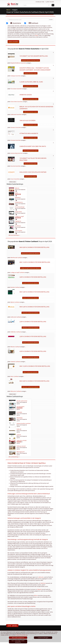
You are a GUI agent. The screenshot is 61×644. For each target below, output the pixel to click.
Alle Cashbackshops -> (14, 457)
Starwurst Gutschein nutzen (31, 125)
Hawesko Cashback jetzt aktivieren (31, 357)
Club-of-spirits (19, 231)
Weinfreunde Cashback (16, 258)
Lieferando (41, 577)
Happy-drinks (18, 212)
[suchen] (49, 5)
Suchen (51, 20)
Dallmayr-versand (21, 446)
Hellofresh (43, 583)
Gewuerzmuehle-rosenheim (24, 423)
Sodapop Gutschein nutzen (31, 73)
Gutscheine (14, 23)
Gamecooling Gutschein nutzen (31, 151)
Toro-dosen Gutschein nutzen (30, 86)
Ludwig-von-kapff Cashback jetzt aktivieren (30, 268)
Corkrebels (19, 412)
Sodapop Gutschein (16, 76)
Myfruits (17, 188)
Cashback (32, 23)
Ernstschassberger (20, 207)
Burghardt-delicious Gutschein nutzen (30, 60)
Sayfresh (19, 435)
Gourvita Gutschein (16, 166)
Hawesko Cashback (15, 362)
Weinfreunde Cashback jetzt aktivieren (30, 253)
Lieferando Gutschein (16, 115)
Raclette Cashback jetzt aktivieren (30, 283)
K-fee (16, 193)
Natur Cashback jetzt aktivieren (31, 372)
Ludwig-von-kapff (19, 216)
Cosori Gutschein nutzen (30, 176)
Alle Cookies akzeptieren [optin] (18, 638)
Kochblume (18, 226)
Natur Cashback (15, 376)
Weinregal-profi (20, 452)
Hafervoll (19, 429)
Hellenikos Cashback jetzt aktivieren (31, 328)
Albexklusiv (18, 198)
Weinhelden (20, 418)
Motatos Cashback (15, 347)
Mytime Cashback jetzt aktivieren (30, 298)
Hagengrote (18, 221)
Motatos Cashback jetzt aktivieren (30, 342)
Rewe (37, 35)
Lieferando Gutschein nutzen (30, 112)
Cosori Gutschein (15, 179)
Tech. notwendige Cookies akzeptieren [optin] (18, 641)
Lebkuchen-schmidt (22, 441)
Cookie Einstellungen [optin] (43, 638)
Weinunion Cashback (16, 391)
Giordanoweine (20, 407)
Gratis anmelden (13, 42)
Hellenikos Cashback (16, 332)
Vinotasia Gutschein (16, 140)
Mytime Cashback (15, 302)
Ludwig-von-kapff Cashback (17, 272)
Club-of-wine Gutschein (16, 102)
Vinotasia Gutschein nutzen (31, 138)
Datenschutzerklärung (22, 635)
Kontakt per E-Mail (40, 2)
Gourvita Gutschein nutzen (31, 164)
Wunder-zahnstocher (22, 401)
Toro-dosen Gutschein (16, 89)
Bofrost (36, 596)
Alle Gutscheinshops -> (14, 235)
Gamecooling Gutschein (17, 153)
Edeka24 (39, 589)
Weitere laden (13, 182)
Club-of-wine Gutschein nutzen (30, 99)
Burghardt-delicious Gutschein (18, 63)
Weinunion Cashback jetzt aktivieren (31, 387)
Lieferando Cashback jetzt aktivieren (30, 313)
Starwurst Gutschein (16, 127)
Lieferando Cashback (16, 317)
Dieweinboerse (19, 202)
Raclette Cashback (15, 287)
